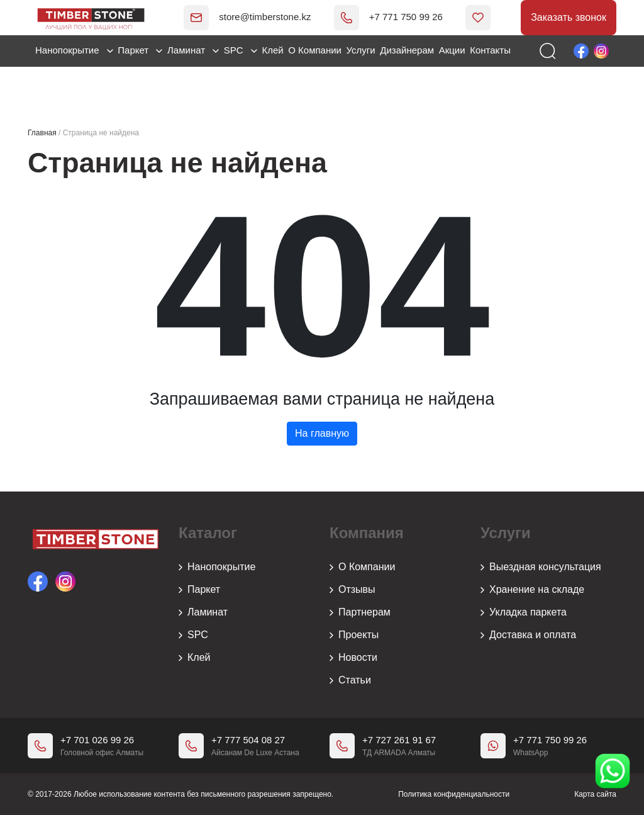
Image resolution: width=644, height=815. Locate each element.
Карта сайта (595, 794)
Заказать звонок (569, 17)
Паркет (140, 50)
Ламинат (193, 50)
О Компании (315, 50)
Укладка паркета (524, 612)
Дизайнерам (407, 50)
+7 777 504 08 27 (248, 740)
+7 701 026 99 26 (97, 740)
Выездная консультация (541, 567)
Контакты (490, 50)
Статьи (350, 680)
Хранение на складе (532, 590)
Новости (353, 658)
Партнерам (360, 612)
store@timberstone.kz (247, 17)
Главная (42, 133)
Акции (452, 50)
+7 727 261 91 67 (399, 740)
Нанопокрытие (74, 50)
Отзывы (353, 590)
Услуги (361, 50)
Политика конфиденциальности (454, 794)
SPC (241, 50)
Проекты (354, 635)
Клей (272, 50)
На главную (322, 433)
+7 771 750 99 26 (388, 17)
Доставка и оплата (528, 635)
